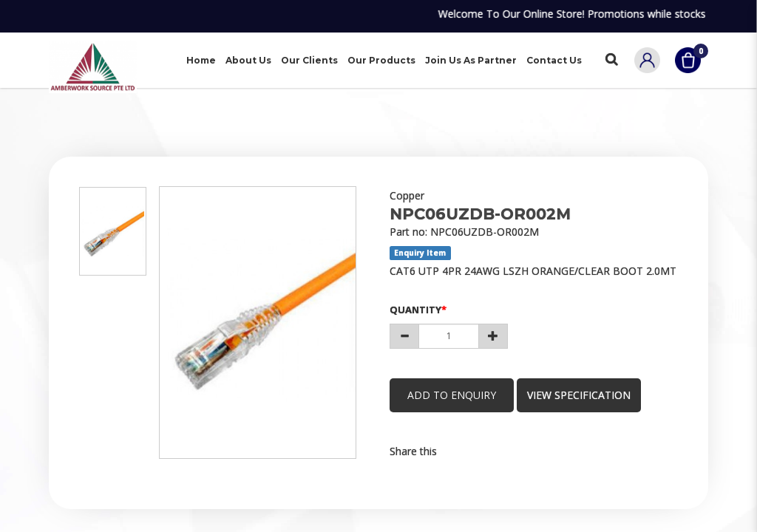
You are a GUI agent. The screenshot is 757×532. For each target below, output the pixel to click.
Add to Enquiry (452, 395)
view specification (581, 395)
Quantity (415, 310)
